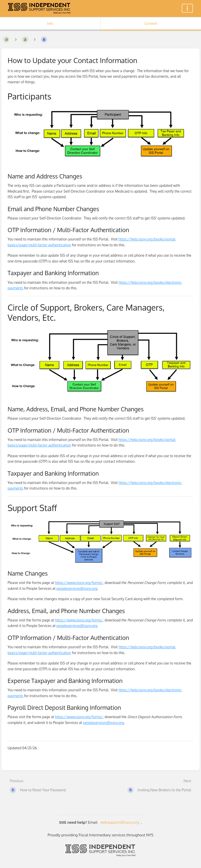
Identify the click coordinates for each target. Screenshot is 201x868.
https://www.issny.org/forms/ (79, 583)
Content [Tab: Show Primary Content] (151, 23)
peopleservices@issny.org (77, 588)
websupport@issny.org (120, 822)
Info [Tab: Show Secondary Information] (50, 23)
